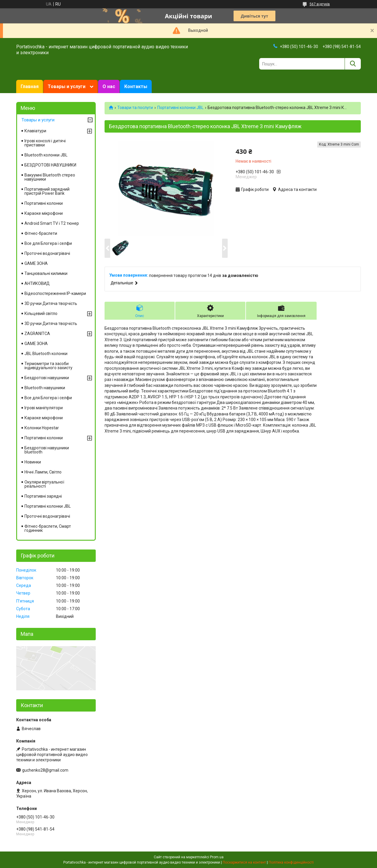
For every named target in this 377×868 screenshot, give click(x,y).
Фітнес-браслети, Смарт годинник (48, 528)
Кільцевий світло (41, 313)
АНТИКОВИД (37, 283)
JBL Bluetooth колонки (46, 354)
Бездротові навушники (47, 378)
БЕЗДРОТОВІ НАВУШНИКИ (50, 165)
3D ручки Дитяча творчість (51, 303)
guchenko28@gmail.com (45, 770)
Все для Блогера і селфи (48, 243)
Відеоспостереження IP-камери (55, 293)
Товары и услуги (67, 86)
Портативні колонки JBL (180, 108)
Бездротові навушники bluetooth (47, 450)
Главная (30, 86)
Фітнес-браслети (41, 233)
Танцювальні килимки (46, 273)
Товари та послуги (135, 108)
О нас (109, 86)
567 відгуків (320, 4)
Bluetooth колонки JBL (46, 155)
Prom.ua (217, 857)
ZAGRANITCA (37, 334)
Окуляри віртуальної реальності (44, 484)
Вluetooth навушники (45, 388)
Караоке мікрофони (44, 213)
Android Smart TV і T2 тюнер (52, 223)
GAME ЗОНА (36, 263)
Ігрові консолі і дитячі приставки (45, 143)
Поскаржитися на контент (244, 862)
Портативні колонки (44, 203)
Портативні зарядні (43, 496)
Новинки (33, 462)
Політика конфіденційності (291, 862)
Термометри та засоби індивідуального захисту (48, 366)
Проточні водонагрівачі (47, 253)
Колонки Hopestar (42, 428)
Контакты (136, 86)
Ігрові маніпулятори (44, 408)
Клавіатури (35, 131)
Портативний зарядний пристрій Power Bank (47, 191)
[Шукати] (353, 64)
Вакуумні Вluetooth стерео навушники (50, 177)
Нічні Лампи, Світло (43, 472)
